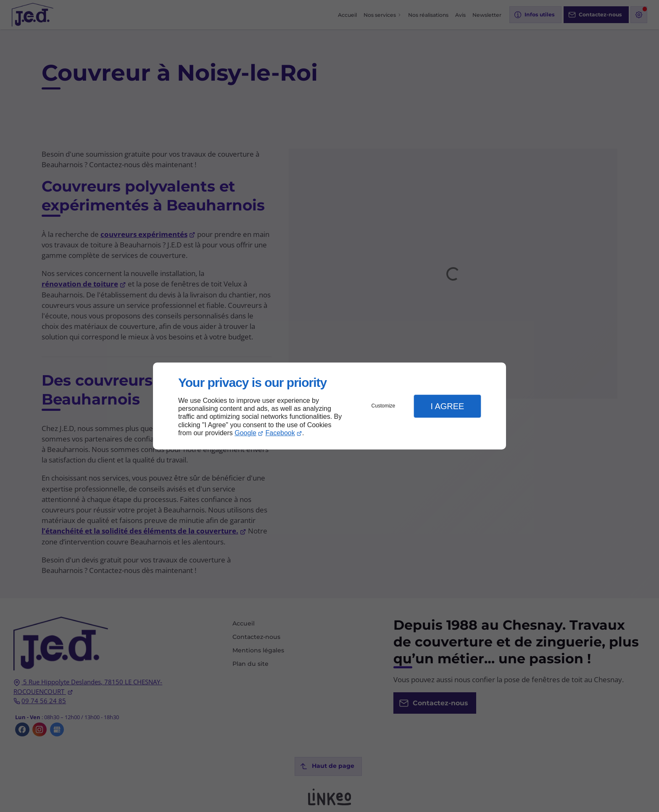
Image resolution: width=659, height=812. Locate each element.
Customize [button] (384, 406)
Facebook (280, 433)
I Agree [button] (447, 406)
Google (245, 433)
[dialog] (329, 406)
